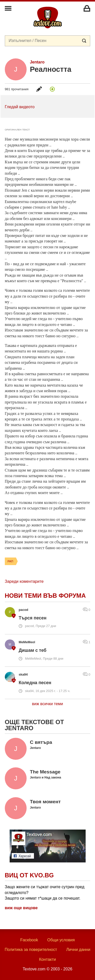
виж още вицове (21, 908)
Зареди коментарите (24, 581)
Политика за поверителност (31, 950)
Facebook (29, 940)
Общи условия (61, 940)
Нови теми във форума (45, 596)
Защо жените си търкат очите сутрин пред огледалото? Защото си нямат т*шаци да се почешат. (45, 893)
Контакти (48, 959)
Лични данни (78, 950)
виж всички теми (48, 704)
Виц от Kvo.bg (29, 875)
